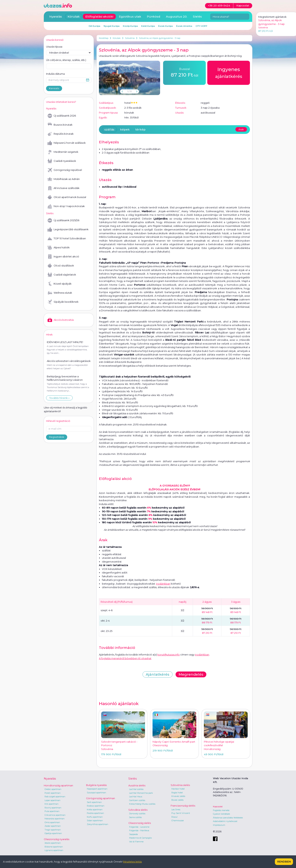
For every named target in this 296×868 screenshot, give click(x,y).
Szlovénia (130, 38)
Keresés (54, 88)
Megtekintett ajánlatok (272, 17)
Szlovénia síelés (180, 785)
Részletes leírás (132, 862)
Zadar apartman (53, 826)
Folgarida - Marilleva (139, 830)
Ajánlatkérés (158, 674)
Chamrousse (178, 820)
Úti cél (66, 60)
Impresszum (219, 825)
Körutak (117, 38)
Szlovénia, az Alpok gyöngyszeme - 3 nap (160, 38)
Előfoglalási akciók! (99, 17)
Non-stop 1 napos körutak (66, 206)
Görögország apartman (101, 798)
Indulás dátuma (55, 74)
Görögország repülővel (65, 170)
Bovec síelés (177, 800)
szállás (109, 129)
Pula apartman (52, 811)
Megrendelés (191, 674)
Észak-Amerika (184, 26)
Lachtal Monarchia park (141, 793)
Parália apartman (95, 813)
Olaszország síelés (140, 823)
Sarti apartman (94, 802)
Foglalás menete (221, 810)
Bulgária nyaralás (96, 785)
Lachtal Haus (136, 797)
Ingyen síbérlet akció (63, 257)
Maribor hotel (178, 789)
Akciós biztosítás (61, 320)
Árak (241, 129)
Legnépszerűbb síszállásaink (68, 229)
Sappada (133, 834)
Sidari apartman (95, 820)
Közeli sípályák (60, 284)
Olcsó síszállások (61, 266)
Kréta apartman (95, 810)
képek (125, 129)
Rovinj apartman (53, 808)
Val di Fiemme (136, 842)
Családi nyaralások (62, 161)
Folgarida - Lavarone (139, 827)
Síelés (197, 17)
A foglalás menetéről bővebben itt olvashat (125, 658)
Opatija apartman (53, 833)
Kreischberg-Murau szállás (142, 804)
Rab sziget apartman (55, 797)
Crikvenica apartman (55, 815)
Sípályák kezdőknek (63, 302)
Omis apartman (52, 822)
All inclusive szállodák (64, 188)
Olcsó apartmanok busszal (67, 197)
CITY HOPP (201, 26)
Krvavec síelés (178, 796)
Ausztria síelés (137, 785)
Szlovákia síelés (138, 810)
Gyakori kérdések (222, 814)
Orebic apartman (53, 789)
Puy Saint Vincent (181, 813)
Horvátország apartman (58, 785)
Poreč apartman (53, 793)
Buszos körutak (60, 125)
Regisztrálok (57, 437)
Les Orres (176, 810)
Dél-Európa (94, 26)
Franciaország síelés (183, 806)
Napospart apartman (97, 789)
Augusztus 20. (177, 17)
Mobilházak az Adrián (64, 179)
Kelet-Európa (148, 26)
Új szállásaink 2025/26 (63, 220)
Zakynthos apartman (98, 824)
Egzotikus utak (130, 17)
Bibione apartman (54, 847)
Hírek (49, 335)
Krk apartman (52, 804)
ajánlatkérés (229, 72)
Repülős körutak (61, 134)
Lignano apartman (54, 850)
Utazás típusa (54, 47)
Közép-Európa (130, 26)
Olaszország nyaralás (57, 839)
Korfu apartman (95, 817)
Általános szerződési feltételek (228, 818)
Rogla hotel (177, 793)
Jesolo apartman (53, 843)
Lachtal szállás (136, 789)
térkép (140, 129)
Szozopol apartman (96, 793)
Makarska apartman (55, 819)
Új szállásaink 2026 (62, 116)
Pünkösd (154, 17)
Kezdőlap (104, 38)
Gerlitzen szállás (137, 800)
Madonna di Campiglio (140, 838)
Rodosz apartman (96, 806)
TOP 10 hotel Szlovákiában (67, 239)
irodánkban (163, 584)
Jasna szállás (135, 817)
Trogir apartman (53, 830)
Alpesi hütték (59, 248)
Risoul (174, 817)
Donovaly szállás (137, 814)
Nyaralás (56, 17)
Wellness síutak (60, 293)
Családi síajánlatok (62, 275)
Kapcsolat (218, 807)
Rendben (284, 862)
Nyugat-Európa (112, 26)
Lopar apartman (52, 800)
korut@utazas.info (169, 655)
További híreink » (59, 398)
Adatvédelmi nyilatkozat (225, 821)
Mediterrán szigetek (63, 152)
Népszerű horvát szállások (67, 143)
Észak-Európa (165, 26)
